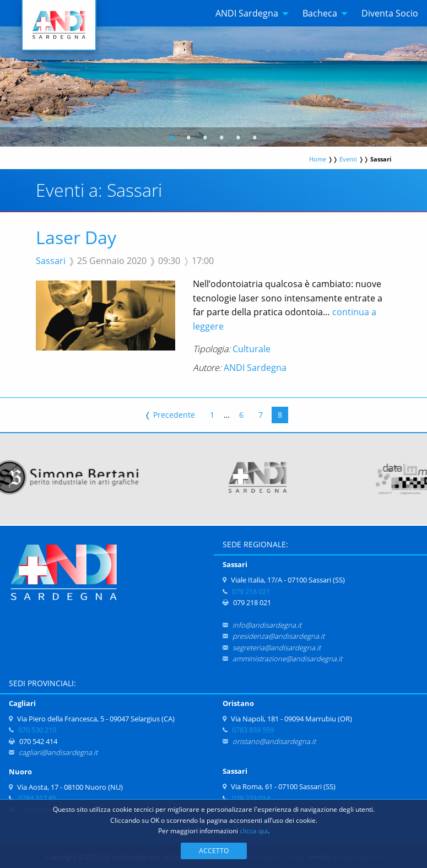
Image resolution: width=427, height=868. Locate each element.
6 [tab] (255, 139)
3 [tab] (205, 139)
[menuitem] (249, 13)
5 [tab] (238, 139)
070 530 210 (37, 730)
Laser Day (76, 237)
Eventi (348, 159)
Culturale (252, 349)
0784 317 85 (37, 798)
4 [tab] (222, 139)
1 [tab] (172, 139)
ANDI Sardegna (247, 13)
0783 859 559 (253, 730)
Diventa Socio (390, 13)
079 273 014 (251, 798)
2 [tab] (189, 139)
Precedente (170, 415)
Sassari (51, 261)
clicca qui (254, 831)
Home (318, 159)
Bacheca (320, 13)
